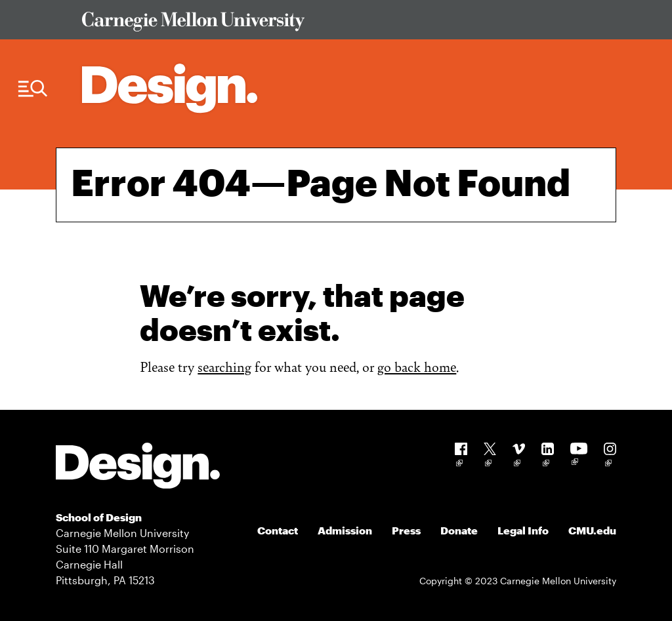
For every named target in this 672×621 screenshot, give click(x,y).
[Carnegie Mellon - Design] (138, 468)
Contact (278, 530)
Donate (459, 530)
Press (406, 530)
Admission (345, 530)
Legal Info (523, 530)
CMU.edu (592, 530)
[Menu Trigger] (33, 89)
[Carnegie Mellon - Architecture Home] (170, 88)
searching (224, 366)
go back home (417, 366)
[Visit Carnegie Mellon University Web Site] (342, 24)
